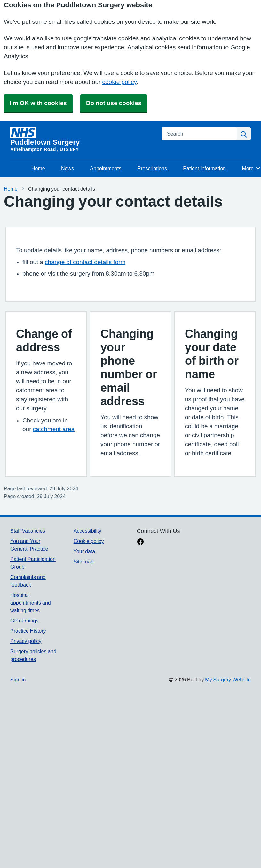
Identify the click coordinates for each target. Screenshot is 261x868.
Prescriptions (152, 168)
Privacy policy (26, 641)
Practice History (28, 631)
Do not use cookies (114, 103)
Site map (84, 562)
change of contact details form (85, 262)
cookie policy (119, 82)
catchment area (54, 429)
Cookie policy (89, 541)
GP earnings (24, 621)
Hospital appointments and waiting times (31, 603)
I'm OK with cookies (38, 103)
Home (38, 168)
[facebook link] (140, 542)
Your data (84, 551)
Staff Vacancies (28, 531)
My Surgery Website (228, 680)
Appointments (106, 168)
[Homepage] (82, 137)
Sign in (18, 680)
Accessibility (87, 531)
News (67, 168)
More (252, 168)
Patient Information (204, 168)
